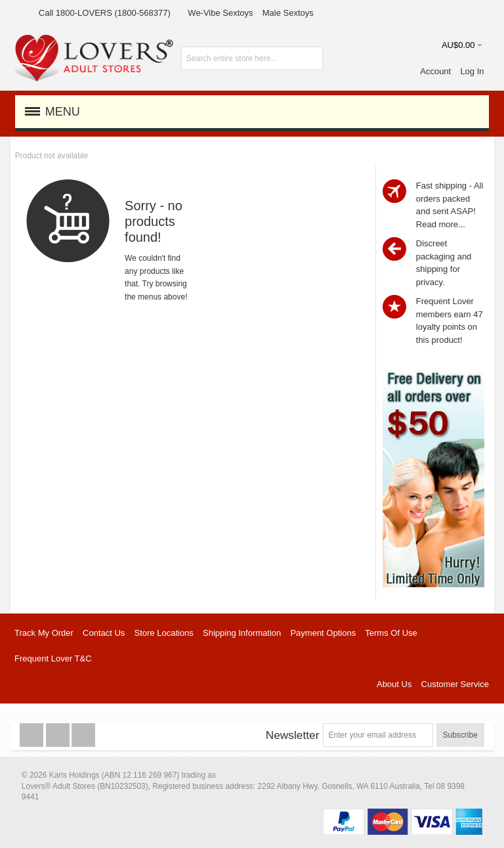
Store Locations (164, 633)
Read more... (441, 224)
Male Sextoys (288, 13)
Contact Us (104, 633)
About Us (394, 684)
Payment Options (323, 633)
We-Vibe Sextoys (220, 13)
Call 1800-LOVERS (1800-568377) (105, 13)
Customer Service (455, 684)
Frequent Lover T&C (53, 658)
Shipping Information (242, 633)
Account (435, 71)
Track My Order (44, 633)
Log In (472, 71)
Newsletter (293, 735)
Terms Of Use (391, 633)
